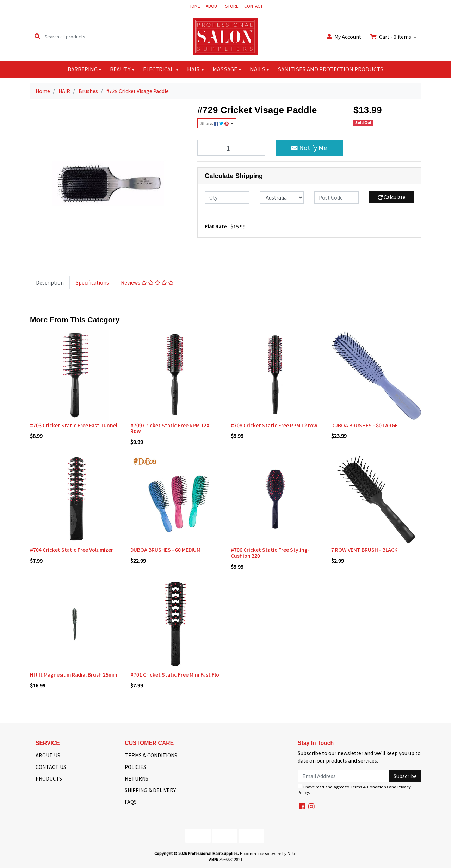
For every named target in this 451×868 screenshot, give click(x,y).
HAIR (193, 69)
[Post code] (336, 198)
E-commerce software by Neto (268, 853)
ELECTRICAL (159, 69)
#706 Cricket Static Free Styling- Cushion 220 (270, 553)
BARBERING (83, 69)
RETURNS (137, 778)
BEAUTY (120, 69)
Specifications (92, 282)
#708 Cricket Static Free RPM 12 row (274, 425)
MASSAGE (225, 69)
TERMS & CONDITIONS (151, 755)
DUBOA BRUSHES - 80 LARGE (364, 425)
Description (50, 282)
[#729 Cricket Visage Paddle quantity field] (231, 148)
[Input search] (81, 36)
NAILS (258, 69)
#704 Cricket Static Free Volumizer (72, 550)
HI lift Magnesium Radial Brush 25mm (73, 674)
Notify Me (309, 148)
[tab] (50, 283)
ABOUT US (48, 755)
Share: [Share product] (215, 123)
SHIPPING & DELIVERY (150, 790)
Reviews (147, 282)
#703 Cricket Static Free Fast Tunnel (74, 425)
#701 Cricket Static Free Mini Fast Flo (175, 674)
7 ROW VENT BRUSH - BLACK (364, 550)
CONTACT (254, 6)
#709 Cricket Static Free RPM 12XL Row (171, 428)
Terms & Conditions (369, 787)
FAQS (131, 802)
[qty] (227, 198)
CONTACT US (51, 767)
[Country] (282, 198)
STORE (232, 6)
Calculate (392, 197)
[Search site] (37, 36)
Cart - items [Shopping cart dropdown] (391, 37)
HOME (194, 6)
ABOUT (213, 6)
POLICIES (135, 767)
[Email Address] (344, 776)
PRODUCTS (49, 778)
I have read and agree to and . (354, 790)
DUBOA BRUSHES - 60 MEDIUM (165, 550)
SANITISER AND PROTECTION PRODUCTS (330, 69)
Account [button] (344, 37)
